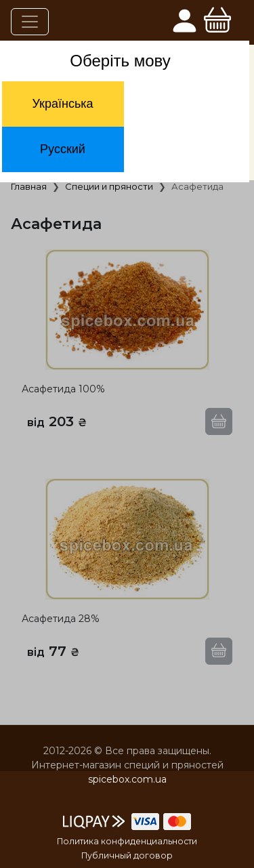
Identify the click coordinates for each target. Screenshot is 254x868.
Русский (63, 149)
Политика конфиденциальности (127, 841)
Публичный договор (127, 855)
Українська (62, 104)
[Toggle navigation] (30, 22)
